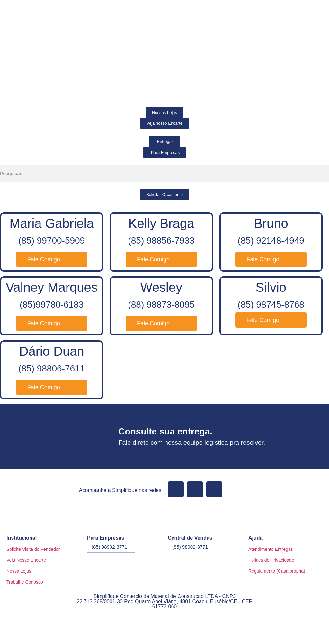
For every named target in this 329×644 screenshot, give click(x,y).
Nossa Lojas (19, 571)
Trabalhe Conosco (25, 582)
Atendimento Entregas (271, 549)
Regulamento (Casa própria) (277, 571)
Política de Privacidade (271, 560)
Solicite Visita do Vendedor (33, 549)
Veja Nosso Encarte (26, 560)
